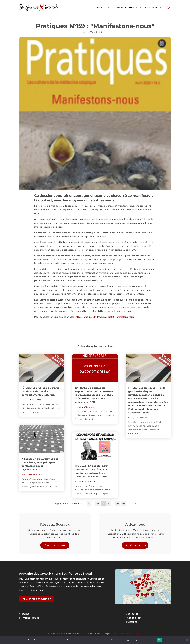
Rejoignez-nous (57, 545)
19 (98, 504)
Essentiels (134, 8)
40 (123, 504)
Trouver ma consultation (36, 599)
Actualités (102, 8)
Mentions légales (29, 618)
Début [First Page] (76, 504)
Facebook (132, 618)
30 (117, 504)
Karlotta (116, 633)
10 (89, 504)
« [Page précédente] (81, 504)
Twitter (130, 622)
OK (159, 640)
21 (109, 504)
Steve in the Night (132, 633)
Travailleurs (118, 8)
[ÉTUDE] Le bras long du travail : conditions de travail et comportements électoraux (41, 391)
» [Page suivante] (131, 504)
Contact (131, 614)
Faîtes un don (137, 545)
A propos (24, 614)
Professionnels (152, 8)
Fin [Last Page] (135, 504)
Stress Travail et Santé (95, 32)
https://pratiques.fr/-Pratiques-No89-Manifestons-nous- (105, 317)
